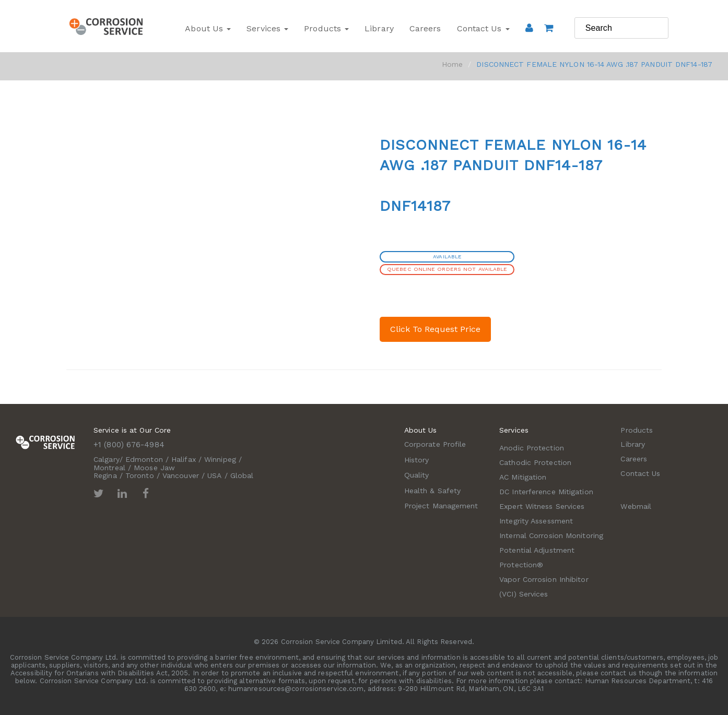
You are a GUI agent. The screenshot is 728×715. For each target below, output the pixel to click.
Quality (417, 475)
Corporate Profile (435, 444)
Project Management (441, 506)
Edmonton (144, 459)
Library (379, 28)
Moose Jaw (154, 468)
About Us (208, 28)
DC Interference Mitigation (546, 492)
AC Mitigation (523, 477)
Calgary (107, 459)
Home (452, 64)
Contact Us (483, 28)
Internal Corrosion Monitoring (551, 535)
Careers (425, 28)
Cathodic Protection (535, 462)
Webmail (636, 506)
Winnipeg (220, 459)
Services (267, 28)
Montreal (109, 468)
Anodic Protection (532, 448)
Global (242, 475)
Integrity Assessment (536, 521)
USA (214, 475)
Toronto (140, 475)
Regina (105, 475)
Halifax (184, 459)
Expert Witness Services (542, 506)
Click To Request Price (435, 329)
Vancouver (181, 475)
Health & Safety (433, 491)
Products (326, 28)
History (417, 460)
